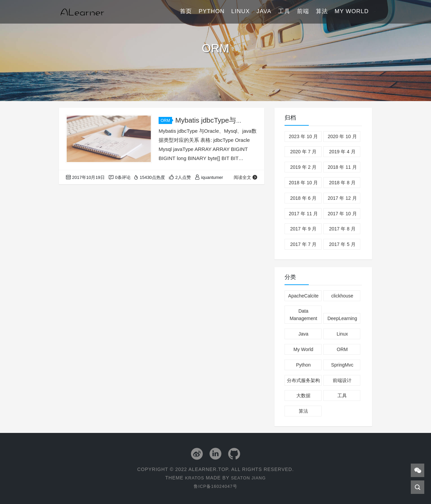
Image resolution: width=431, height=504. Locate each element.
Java (264, 12)
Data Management (303, 315)
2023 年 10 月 (303, 136)
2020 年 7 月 (304, 152)
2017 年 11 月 (303, 214)
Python (212, 12)
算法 (322, 12)
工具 (284, 12)
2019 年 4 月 (342, 152)
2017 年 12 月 (342, 198)
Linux (241, 12)
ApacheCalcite (303, 296)
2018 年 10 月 (303, 183)
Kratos (193, 477)
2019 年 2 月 (304, 167)
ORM (166, 121)
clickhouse (342, 296)
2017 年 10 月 (342, 214)
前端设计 (342, 380)
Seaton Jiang (249, 477)
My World (352, 12)
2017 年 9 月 (304, 229)
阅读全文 (246, 177)
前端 (303, 12)
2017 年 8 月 (342, 229)
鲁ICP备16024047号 (215, 486)
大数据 (303, 396)
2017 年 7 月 (304, 244)
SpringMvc (342, 365)
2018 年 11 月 (342, 167)
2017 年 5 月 (342, 244)
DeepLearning (342, 318)
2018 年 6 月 (304, 198)
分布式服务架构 (303, 380)
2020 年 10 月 (342, 136)
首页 (186, 12)
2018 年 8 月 (342, 183)
